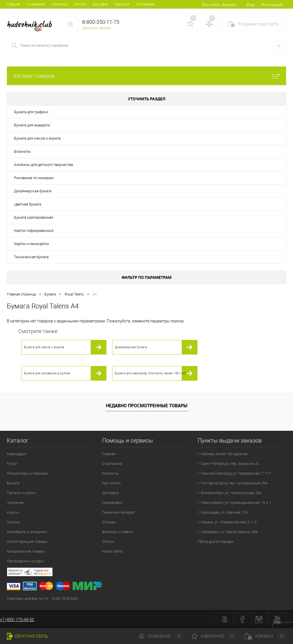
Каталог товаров (146, 76)
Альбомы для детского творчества (43, 165)
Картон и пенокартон (31, 244)
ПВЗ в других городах (216, 542)
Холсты (13, 522)
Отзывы (109, 522)
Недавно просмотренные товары (147, 406)
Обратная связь (28, 636)
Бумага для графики (31, 112)
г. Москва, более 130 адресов (222, 454)
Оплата (80, 4)
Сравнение (161, 636)
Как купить (111, 483)
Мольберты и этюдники (27, 532)
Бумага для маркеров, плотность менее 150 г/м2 (151, 373)
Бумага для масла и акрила (37, 138)
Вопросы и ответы (118, 532)
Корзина (265, 636)
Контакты (60, 4)
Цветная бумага (28, 204)
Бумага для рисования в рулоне (47, 373)
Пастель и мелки (21, 493)
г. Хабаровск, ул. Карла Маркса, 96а (228, 532)
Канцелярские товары (26, 551)
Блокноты (22, 151)
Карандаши (16, 454)
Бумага (13, 483)
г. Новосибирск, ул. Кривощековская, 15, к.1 (234, 503)
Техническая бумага (31, 257)
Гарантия (122, 4)
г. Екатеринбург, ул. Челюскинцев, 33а (230, 493)
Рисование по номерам (34, 178)
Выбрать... (231, 5)
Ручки (12, 464)
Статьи (108, 542)
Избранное (214, 636)
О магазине (36, 4)
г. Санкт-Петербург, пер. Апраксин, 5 (228, 464)
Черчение (15, 503)
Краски (13, 512)
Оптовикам (145, 4)
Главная (13, 4)
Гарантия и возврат (119, 512)
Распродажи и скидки (25, 561)
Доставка (100, 4)
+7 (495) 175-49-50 (17, 620)
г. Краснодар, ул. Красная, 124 (223, 512)
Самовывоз (112, 503)
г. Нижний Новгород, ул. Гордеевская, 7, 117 (234, 473)
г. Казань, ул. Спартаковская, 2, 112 (227, 522)
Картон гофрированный (34, 231)
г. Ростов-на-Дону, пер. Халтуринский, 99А (233, 483)
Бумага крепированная (34, 217)
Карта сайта (112, 551)
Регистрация (272, 5)
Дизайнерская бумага (33, 191)
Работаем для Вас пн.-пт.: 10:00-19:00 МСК (43, 599)
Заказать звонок (97, 28)
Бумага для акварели (32, 125)
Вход (250, 5)
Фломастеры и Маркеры (28, 473)
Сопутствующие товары (27, 542)
